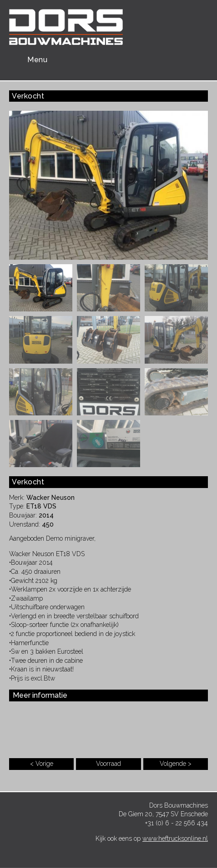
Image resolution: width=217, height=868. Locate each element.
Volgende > (176, 764)
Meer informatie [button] (40, 695)
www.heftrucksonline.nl (175, 838)
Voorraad (108, 764)
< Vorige (42, 764)
